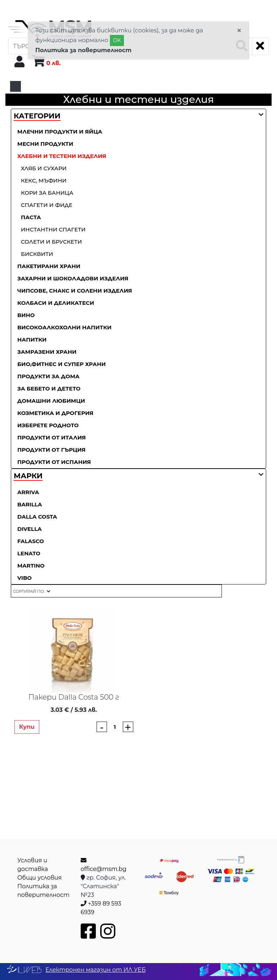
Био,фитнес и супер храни (62, 364)
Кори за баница (47, 193)
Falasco (31, 541)
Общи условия (39, 878)
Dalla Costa (37, 517)
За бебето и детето (49, 389)
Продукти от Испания (54, 462)
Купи (27, 727)
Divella (30, 529)
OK (117, 40)
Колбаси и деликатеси (56, 303)
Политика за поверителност (83, 50)
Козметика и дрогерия (55, 413)
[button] (37, 116)
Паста (31, 217)
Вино (26, 315)
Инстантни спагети (53, 229)
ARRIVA (28, 492)
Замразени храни (47, 352)
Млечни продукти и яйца (60, 132)
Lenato (29, 553)
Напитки (32, 340)
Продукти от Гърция (52, 450)
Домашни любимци (51, 401)
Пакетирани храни (49, 266)
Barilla (30, 504)
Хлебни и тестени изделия (62, 156)
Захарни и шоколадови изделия (73, 278)
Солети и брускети (51, 242)
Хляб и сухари (44, 168)
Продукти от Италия (52, 437)
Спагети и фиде (47, 205)
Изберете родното (48, 425)
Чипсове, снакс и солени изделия (75, 291)
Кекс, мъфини (44, 180)
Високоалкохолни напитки (64, 327)
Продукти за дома (48, 376)
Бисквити (37, 254)
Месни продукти (45, 144)
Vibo (24, 578)
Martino (31, 566)
